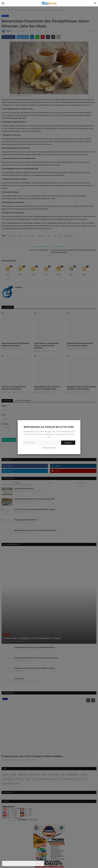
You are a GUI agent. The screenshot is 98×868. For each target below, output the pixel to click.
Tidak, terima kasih (49, 448)
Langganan (68, 443)
